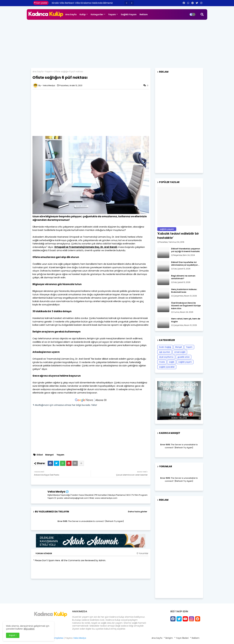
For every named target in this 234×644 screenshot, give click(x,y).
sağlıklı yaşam (185, 362)
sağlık (172, 362)
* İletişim (168, 638)
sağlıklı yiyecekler (167, 367)
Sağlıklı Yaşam (129, 14)
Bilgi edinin (29, 629)
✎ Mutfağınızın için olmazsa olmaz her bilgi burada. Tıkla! (65, 405)
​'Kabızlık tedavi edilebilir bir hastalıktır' (178, 236)
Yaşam (112, 14)
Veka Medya (56, 492)
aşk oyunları (165, 352)
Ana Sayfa (71, 14)
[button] (127, 3)
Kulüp (83, 14)
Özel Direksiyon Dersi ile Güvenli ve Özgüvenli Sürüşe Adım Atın (186, 306)
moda (162, 362)
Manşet (49, 455)
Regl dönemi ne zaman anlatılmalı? (183, 277)
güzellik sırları (184, 357)
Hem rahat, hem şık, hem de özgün (186, 320)
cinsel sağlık (180, 352)
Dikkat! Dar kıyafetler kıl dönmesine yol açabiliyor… (185, 264)
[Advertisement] (117, 42)
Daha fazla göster (138, 512)
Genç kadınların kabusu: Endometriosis (184, 291)
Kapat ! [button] (13, 635)
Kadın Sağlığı (165, 347)
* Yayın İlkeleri (181, 638)
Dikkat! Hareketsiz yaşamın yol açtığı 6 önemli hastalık (186, 250)
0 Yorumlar (142, 553)
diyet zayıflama (166, 357)
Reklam (144, 14)
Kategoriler (97, 14)
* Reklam (195, 638)
